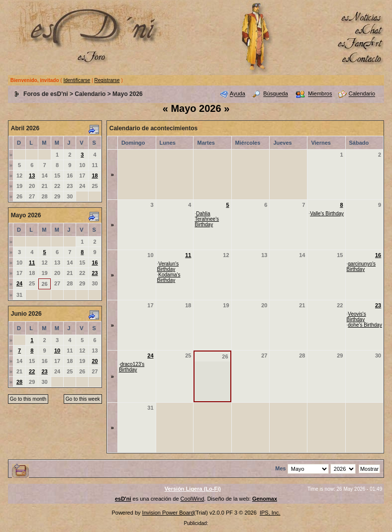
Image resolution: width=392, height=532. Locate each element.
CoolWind (193, 499)
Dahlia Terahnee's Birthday (207, 219)
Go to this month (28, 399)
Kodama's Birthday (169, 277)
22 (32, 371)
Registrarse (107, 80)
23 (95, 273)
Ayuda (238, 94)
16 (95, 263)
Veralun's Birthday (168, 266)
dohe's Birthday (365, 325)
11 (32, 263)
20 (95, 361)
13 (32, 176)
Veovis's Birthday (356, 317)
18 (95, 176)
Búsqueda (276, 94)
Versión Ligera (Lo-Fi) (193, 489)
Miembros (320, 94)
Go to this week (83, 399)
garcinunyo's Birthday (361, 266)
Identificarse (77, 80)
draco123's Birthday (132, 367)
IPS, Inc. (270, 513)
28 (19, 382)
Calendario (90, 94)
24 (19, 283)
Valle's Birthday (327, 214)
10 (57, 351)
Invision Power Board (168, 513)
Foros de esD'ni (46, 94)
